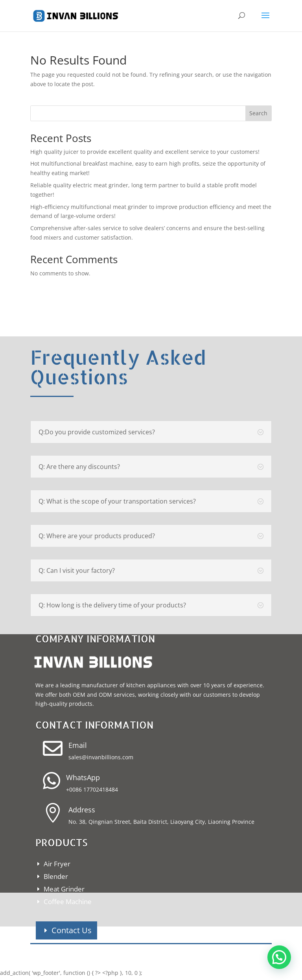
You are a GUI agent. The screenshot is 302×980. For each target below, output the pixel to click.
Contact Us (72, 930)
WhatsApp (83, 777)
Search (258, 113)
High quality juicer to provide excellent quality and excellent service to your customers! (145, 152)
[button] (279, 957)
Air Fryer (57, 864)
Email (78, 745)
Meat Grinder (64, 889)
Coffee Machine (68, 902)
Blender (56, 876)
